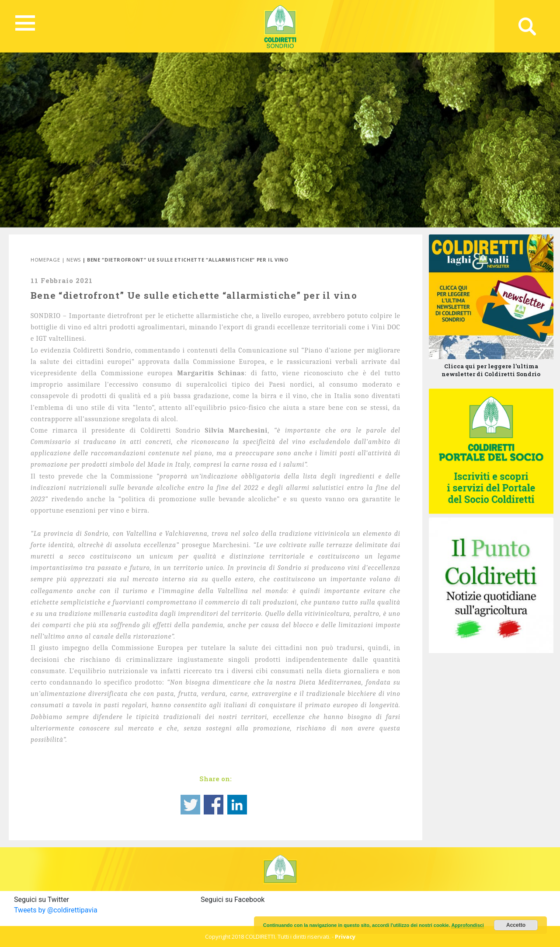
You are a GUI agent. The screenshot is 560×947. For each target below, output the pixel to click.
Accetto (516, 925)
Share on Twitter (190, 805)
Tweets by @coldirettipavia (56, 910)
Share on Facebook (214, 805)
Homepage (45, 260)
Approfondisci (468, 925)
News (74, 260)
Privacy (345, 937)
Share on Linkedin (237, 805)
